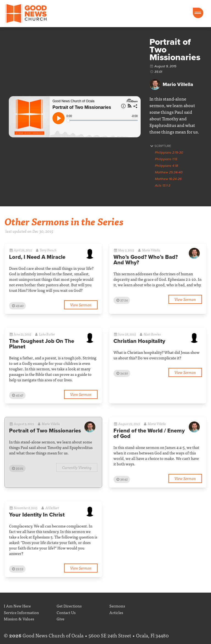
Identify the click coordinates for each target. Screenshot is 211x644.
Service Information (21, 612)
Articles (116, 612)
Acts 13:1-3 (163, 185)
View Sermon (81, 305)
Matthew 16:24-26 (168, 179)
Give (60, 619)
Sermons (117, 606)
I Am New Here (17, 606)
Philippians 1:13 (166, 159)
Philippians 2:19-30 (169, 152)
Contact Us (66, 612)
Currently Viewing (77, 467)
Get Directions (69, 606)
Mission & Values (19, 619)
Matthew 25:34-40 (169, 172)
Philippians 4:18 (166, 166)
